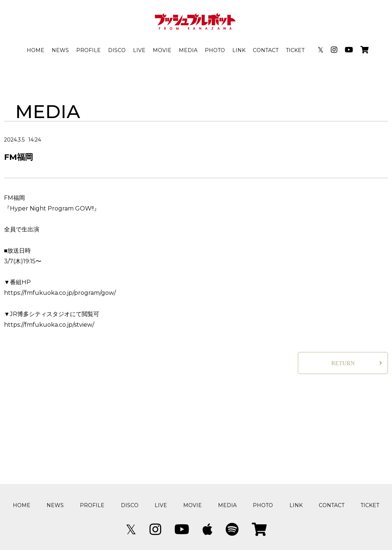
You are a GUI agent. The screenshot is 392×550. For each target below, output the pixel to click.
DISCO (117, 50)
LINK (239, 50)
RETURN (343, 363)
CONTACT (266, 50)
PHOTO (215, 50)
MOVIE (162, 50)
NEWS (60, 50)
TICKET (295, 50)
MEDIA (188, 50)
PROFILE (88, 50)
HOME (36, 50)
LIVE (139, 50)
